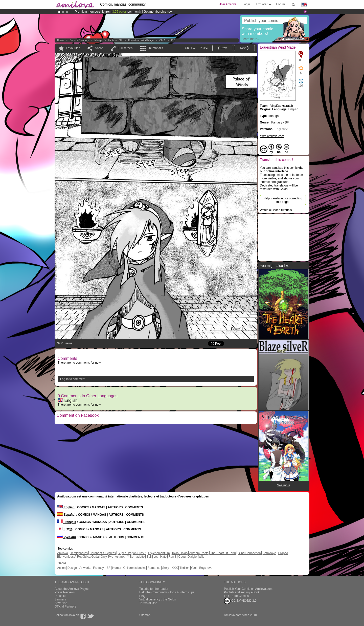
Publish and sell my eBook (242, 592)
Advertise (61, 603)
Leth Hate (160, 557)
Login (246, 4)
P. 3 (173, 40)
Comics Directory (79, 40)
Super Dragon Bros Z (132, 553)
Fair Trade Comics (236, 596)
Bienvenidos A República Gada (78, 557)
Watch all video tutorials (276, 210)
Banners (60, 599)
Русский (66, 537)
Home (61, 40)
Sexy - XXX (170, 568)
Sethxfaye (269, 553)
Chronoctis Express (103, 553)
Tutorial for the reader (154, 589)
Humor (117, 568)
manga (98, 40)
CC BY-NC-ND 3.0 (240, 601)
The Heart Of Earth (223, 553)
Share (99, 48)
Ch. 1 (162, 40)
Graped (283, 553)
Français (67, 522)
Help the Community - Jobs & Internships (167, 592)
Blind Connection (249, 553)
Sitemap (145, 615)
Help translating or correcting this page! (283, 200)
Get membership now (158, 12)
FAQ (142, 596)
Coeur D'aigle (188, 557)
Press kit (60, 596)
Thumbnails (155, 48)
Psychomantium (159, 553)
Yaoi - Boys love (201, 568)
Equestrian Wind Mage (141, 40)
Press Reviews (65, 592)
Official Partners (65, 607)
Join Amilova (228, 4)
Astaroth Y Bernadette (130, 557)
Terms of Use (148, 603)
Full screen (125, 48)
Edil (149, 557)
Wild (201, 557)
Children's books (134, 568)
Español (66, 515)
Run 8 (172, 557)
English (68, 400)
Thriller (185, 568)
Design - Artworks (79, 568)
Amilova (63, 553)
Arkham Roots (199, 553)
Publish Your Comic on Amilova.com (248, 589)
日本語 (65, 529)
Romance (154, 568)
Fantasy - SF (115, 40)
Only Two (107, 557)
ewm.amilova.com (272, 136)
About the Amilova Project (72, 589)
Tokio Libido (180, 553)
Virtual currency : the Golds (158, 599)
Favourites (73, 48)
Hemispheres (79, 553)
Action (61, 568)
